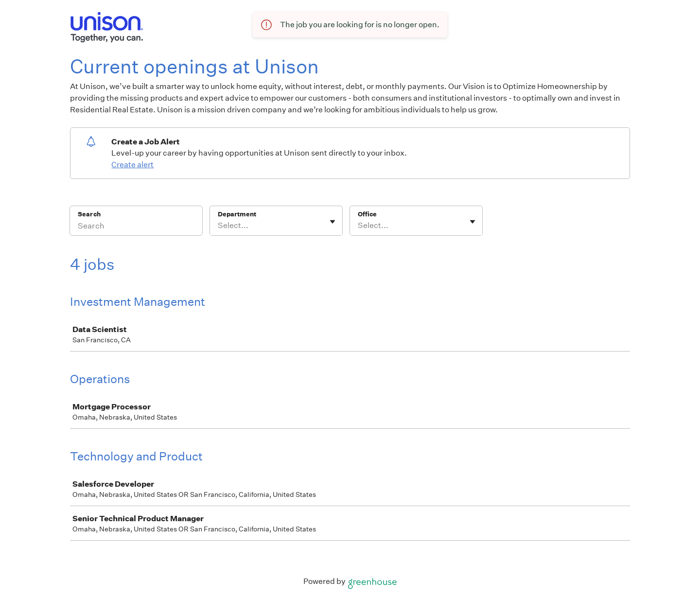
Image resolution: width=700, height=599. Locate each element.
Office (367, 214)
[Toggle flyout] (332, 222)
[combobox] (219, 226)
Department (237, 214)
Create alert (132, 165)
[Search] (136, 227)
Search (89, 214)
